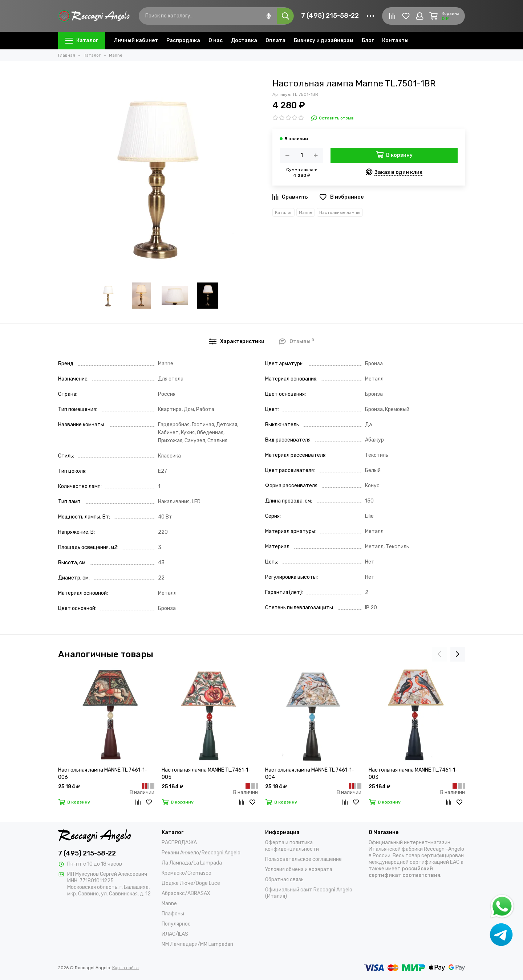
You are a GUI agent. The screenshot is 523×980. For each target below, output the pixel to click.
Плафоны (173, 914)
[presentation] (439, 654)
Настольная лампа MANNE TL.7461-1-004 (310, 774)
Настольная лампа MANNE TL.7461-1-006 (103, 774)
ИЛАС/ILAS (175, 934)
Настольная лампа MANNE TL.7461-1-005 (206, 774)
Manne (306, 212)
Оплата (275, 40)
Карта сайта (125, 968)
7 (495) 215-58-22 (330, 16)
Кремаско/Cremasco (187, 873)
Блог (368, 40)
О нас (216, 40)
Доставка (244, 40)
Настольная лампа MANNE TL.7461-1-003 (413, 774)
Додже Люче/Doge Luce (191, 883)
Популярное (176, 924)
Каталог (82, 40)
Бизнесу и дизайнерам (324, 40)
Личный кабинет (136, 40)
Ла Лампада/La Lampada (192, 863)
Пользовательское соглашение (303, 859)
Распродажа (183, 40)
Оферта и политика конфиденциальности (292, 846)
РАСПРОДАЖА (179, 843)
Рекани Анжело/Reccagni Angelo (201, 853)
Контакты (395, 40)
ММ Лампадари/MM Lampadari (197, 944)
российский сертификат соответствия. (405, 872)
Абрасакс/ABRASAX (186, 893)
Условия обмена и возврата (299, 869)
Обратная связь (284, 880)
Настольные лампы (340, 212)
